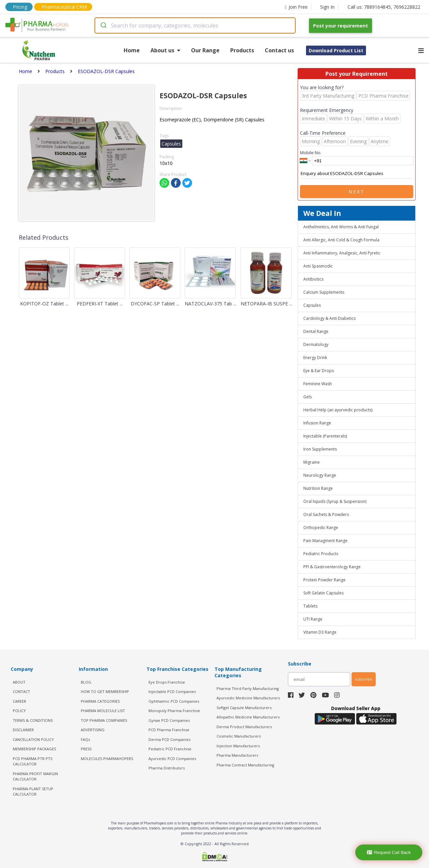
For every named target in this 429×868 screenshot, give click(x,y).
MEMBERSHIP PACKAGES (34, 749)
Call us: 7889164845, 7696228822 (384, 7)
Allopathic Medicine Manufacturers (248, 717)
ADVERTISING (93, 730)
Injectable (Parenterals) (325, 436)
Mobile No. (311, 153)
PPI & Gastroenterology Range (332, 567)
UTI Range (313, 619)
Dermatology (316, 344)
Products (242, 50)
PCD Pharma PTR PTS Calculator (33, 761)
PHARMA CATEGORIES (100, 701)
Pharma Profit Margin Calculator (35, 776)
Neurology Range (320, 475)
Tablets (310, 606)
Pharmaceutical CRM (64, 7)
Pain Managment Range (325, 541)
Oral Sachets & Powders (326, 514)
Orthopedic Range (321, 528)
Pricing (20, 7)
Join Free (296, 7)
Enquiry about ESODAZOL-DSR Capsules (357, 174)
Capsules (312, 305)
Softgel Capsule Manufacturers (244, 708)
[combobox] (195, 25)
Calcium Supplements (324, 292)
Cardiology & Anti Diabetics (329, 318)
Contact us (279, 50)
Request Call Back (389, 852)
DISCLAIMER (23, 730)
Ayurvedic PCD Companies (172, 759)
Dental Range (316, 331)
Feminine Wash (318, 384)
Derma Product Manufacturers (244, 727)
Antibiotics (313, 279)
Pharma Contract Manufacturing (245, 765)
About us (165, 50)
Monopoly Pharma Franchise (174, 711)
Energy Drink (315, 358)
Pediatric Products (321, 554)
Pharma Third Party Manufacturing (248, 688)
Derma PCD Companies (169, 739)
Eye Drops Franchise (167, 682)
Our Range (205, 50)
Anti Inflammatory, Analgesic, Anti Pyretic (342, 253)
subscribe (364, 679)
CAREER (19, 701)
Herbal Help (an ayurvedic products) (338, 410)
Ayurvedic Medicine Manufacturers (248, 698)
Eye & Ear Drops (319, 371)
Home (132, 50)
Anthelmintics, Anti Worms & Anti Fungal (341, 227)
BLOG (86, 682)
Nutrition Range (318, 488)
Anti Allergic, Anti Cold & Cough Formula (341, 240)
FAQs (85, 739)
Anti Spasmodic (318, 266)
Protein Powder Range (324, 580)
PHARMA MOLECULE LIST (103, 711)
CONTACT (21, 691)
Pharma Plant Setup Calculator (33, 792)
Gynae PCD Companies (169, 720)
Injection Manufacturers (238, 746)
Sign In (327, 7)
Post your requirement (341, 26)
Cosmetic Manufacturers (239, 736)
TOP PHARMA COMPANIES (104, 720)
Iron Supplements (320, 449)
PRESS (86, 749)
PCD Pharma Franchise (169, 730)
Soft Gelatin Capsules (323, 593)
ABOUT (19, 682)
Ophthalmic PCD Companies (174, 701)
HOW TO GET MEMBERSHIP (105, 691)
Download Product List (336, 50)
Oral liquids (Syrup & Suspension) (335, 501)
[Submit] (103, 25)
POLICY (19, 711)
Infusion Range (317, 423)
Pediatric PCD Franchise (170, 749)
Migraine (312, 462)
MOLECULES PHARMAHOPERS (107, 759)
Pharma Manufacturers (237, 755)
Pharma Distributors (167, 768)
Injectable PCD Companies (172, 691)
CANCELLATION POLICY (33, 739)
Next (357, 192)
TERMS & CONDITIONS (33, 720)
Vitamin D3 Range (320, 632)
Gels (308, 397)
